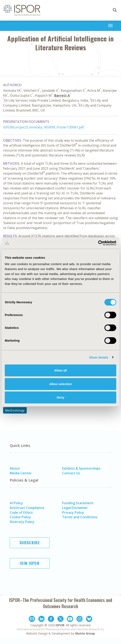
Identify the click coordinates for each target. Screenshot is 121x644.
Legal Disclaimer (75, 508)
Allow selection (60, 384)
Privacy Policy (73, 512)
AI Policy (16, 503)
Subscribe (30, 543)
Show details (99, 357)
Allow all (61, 370)
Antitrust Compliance (27, 508)
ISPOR (60, 625)
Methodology (15, 410)
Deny (61, 397)
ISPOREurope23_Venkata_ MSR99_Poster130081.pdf (44, 127)
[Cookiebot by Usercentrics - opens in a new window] (98, 243)
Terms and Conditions (80, 517)
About (15, 468)
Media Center (21, 473)
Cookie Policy (20, 517)
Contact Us (71, 473)
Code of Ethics (21, 512)
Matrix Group (85, 633)
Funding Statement (78, 503)
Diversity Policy (22, 522)
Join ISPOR (30, 563)
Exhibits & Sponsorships (81, 468)
